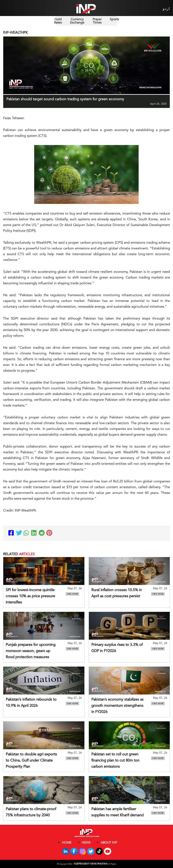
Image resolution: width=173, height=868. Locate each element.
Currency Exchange (77, 21)
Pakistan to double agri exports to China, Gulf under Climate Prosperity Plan (31, 760)
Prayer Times (97, 21)
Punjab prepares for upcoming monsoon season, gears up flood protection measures (31, 651)
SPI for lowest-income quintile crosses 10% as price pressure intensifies (30, 596)
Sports (114, 19)
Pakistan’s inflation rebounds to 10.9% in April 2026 (31, 703)
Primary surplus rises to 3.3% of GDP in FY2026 (117, 648)
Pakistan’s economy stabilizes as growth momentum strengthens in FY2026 (117, 706)
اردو (166, 9)
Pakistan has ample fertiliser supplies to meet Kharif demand (117, 812)
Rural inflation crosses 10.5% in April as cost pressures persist (117, 593)
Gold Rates (58, 21)
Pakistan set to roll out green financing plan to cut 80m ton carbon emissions (115, 760)
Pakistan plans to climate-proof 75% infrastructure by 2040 (31, 812)
